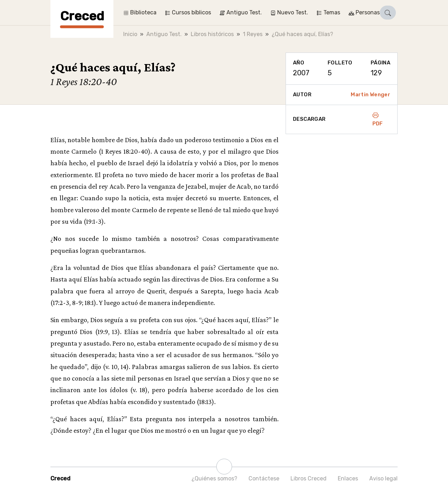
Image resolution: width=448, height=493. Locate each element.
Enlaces (348, 478)
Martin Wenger (370, 95)
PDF (378, 119)
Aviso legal (383, 478)
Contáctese (264, 478)
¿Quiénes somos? (214, 478)
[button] (388, 13)
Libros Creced (309, 478)
